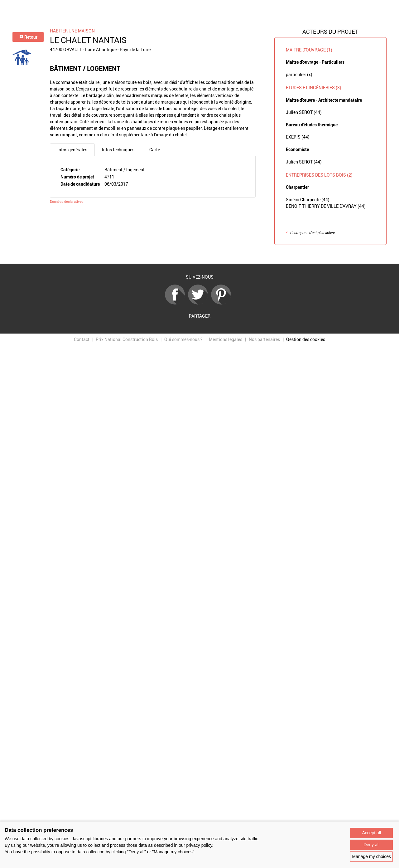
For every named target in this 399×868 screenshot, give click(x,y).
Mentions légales (226, 339)
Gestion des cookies (306, 339)
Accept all (371, 833)
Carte (155, 150)
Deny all (371, 845)
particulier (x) (299, 74)
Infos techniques (118, 150)
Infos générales (72, 150)
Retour (28, 37)
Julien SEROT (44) (304, 112)
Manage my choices (371, 856)
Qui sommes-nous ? (183, 339)
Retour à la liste (199, 254)
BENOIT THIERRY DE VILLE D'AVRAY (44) (326, 206)
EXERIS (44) (298, 137)
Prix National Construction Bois (127, 339)
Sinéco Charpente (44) (308, 200)
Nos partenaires (264, 339)
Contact (82, 339)
